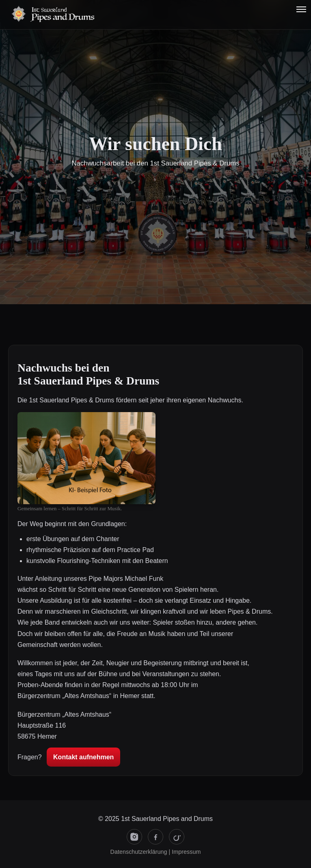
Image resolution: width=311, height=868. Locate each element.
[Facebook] (155, 837)
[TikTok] (177, 837)
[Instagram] (134, 837)
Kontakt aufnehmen (83, 757)
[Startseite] (19, 15)
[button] (301, 9)
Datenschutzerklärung (139, 852)
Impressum (186, 852)
